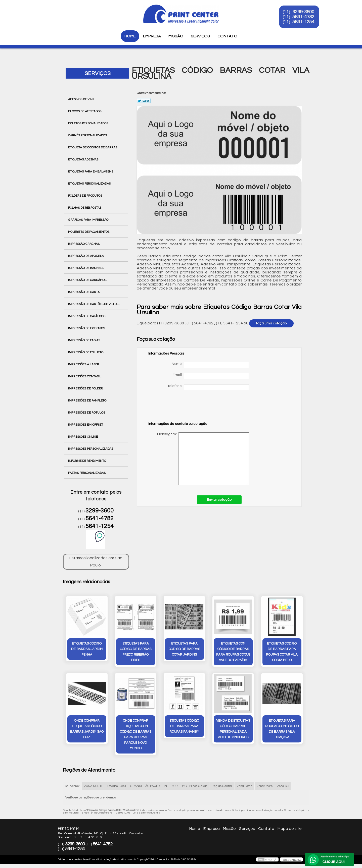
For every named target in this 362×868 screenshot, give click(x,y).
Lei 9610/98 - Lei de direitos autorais (138, 813)
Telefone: (208, 387)
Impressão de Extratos (87, 328)
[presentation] (180, 408)
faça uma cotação (271, 323)
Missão (176, 36)
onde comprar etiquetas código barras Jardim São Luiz (87, 729)
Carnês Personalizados (88, 135)
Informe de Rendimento (87, 461)
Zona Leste (245, 786)
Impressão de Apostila (86, 256)
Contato (227, 36)
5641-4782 (305, 17)
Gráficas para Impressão (89, 220)
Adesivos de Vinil (82, 99)
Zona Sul (283, 786)
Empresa (152, 36)
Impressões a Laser (84, 364)
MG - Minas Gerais (195, 786)
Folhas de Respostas (85, 208)
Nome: (210, 365)
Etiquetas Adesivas (84, 159)
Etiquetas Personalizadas (90, 184)
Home (130, 36)
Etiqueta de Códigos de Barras (93, 147)
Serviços (200, 36)
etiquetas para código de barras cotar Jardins (184, 649)
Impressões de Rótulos (87, 413)
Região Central (222, 786)
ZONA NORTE (94, 786)
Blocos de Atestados (85, 111)
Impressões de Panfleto (88, 400)
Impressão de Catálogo (87, 316)
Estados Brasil (117, 786)
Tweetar (144, 101)
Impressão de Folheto (86, 352)
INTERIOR (171, 786)
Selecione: (72, 786)
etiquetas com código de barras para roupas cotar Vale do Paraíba (233, 652)
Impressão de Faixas (84, 340)
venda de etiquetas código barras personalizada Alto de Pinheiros (233, 729)
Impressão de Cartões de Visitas (94, 304)
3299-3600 (305, 12)
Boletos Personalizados (88, 123)
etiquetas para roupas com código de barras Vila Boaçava (282, 729)
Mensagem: (199, 459)
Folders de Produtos (85, 196)
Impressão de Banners (86, 268)
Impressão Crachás (84, 244)
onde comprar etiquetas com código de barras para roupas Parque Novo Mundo (136, 734)
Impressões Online (83, 437)
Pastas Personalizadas (87, 473)
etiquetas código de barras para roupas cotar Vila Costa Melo (282, 652)
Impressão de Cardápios (88, 280)
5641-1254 (305, 22)
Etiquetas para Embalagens (91, 171)
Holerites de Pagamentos (89, 232)
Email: (211, 376)
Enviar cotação (219, 500)
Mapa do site (290, 829)
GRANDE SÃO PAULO (145, 786)
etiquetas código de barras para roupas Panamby (184, 726)
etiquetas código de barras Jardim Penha (87, 649)
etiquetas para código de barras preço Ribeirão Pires (136, 652)
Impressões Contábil (85, 376)
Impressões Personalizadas (91, 449)
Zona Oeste (265, 786)
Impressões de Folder (86, 388)
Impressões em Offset (86, 425)
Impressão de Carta (84, 292)
